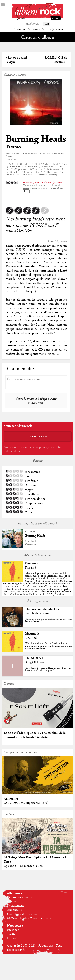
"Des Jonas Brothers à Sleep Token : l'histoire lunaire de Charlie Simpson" (48, 669)
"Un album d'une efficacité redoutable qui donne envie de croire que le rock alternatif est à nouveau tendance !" (49, 646)
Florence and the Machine (42, 609)
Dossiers (36, 29)
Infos (48, 29)
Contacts (13, 902)
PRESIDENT (34, 658)
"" (37, 584)
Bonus (59, 29)
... (5, 741)
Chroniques (20, 29)
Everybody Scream (37, 613)
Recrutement (15, 906)
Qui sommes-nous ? (20, 897)
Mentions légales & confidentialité (29, 918)
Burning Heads (36, 139)
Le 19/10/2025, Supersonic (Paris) (26, 803)
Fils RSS (12, 938)
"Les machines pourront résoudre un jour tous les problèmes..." (49, 620)
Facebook (13, 930)
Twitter (12, 934)
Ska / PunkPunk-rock (31, 543)
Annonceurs (15, 910)
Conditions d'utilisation (22, 914)
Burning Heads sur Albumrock (37, 523)
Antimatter (11, 799)
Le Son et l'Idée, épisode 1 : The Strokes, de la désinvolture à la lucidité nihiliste (35, 735)
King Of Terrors (35, 662)
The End (30, 568)
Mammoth (32, 563)
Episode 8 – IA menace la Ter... (24, 866)
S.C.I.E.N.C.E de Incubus (56, 60)
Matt (9, 231)
